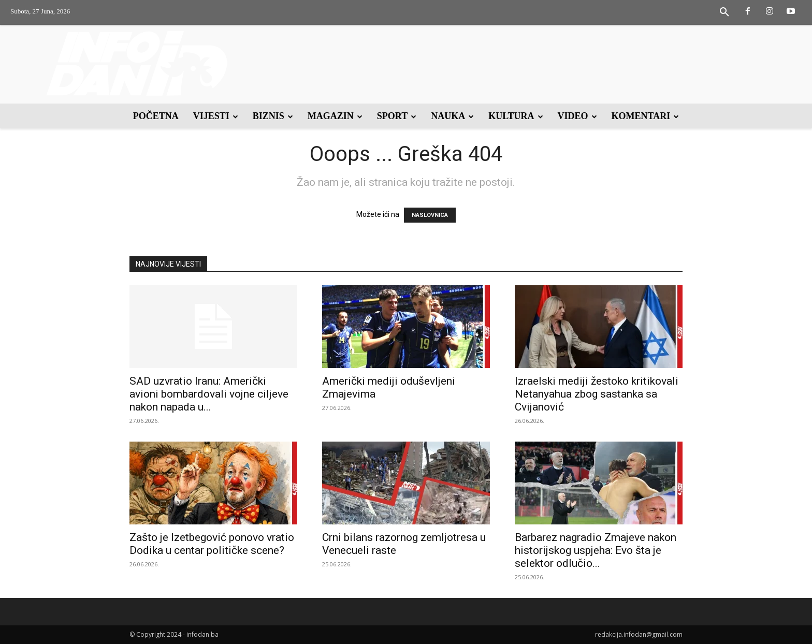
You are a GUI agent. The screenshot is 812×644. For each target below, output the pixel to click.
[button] (724, 12)
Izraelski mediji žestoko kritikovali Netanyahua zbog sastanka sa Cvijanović (597, 394)
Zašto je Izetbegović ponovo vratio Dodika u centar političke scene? (212, 544)
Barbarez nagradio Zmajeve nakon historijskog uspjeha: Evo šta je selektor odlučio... (596, 550)
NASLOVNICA (430, 215)
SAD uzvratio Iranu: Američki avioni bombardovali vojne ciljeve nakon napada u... (209, 394)
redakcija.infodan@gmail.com (639, 634)
